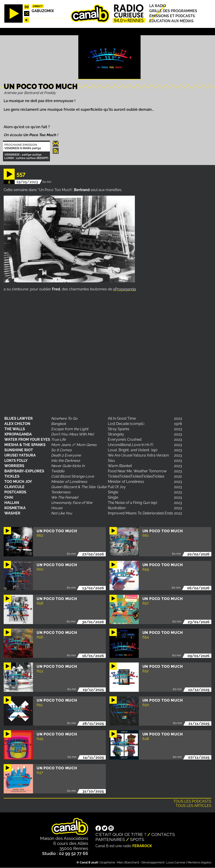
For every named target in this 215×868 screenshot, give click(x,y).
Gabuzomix (43, 11)
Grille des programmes (173, 11)
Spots (137, 839)
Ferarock (142, 846)
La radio (158, 6)
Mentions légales (199, 862)
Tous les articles (193, 806)
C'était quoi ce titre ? (121, 834)
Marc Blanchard (128, 862)
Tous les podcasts (192, 801)
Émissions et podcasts (172, 16)
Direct (38, 6)
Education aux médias (171, 21)
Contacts (163, 834)
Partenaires (110, 839)
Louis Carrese (176, 862)
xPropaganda (125, 289)
